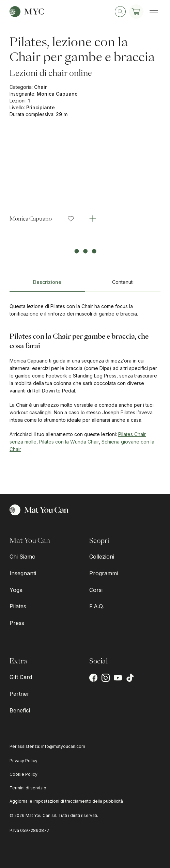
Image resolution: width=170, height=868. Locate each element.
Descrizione (47, 282)
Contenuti (123, 282)
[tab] (47, 285)
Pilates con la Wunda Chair (69, 442)
